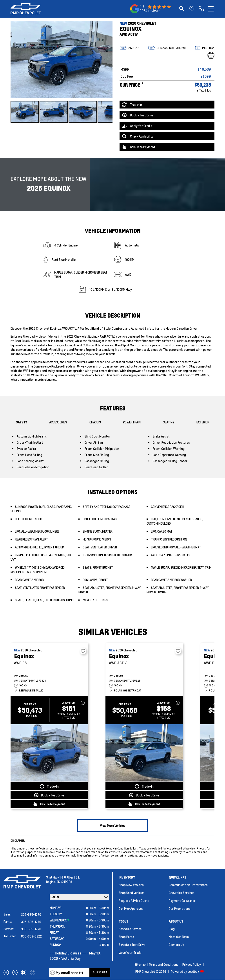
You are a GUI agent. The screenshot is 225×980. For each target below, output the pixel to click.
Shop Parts (126, 937)
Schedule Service (130, 929)
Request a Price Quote (134, 901)
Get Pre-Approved (131, 908)
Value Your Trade (130, 952)
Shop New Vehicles (131, 885)
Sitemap (140, 964)
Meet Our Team (179, 937)
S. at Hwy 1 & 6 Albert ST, (63, 877)
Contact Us (176, 945)
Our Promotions (180, 908)
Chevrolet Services (181, 893)
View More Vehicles (113, 826)
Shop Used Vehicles (132, 893)
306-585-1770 (31, 914)
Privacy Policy (192, 964)
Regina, (51, 882)
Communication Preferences (188, 885)
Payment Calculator (182, 901)
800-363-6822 (31, 936)
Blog (172, 929)
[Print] (211, 55)
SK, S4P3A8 (64, 882)
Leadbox (196, 971)
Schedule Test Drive (132, 945)
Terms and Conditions (164, 964)
